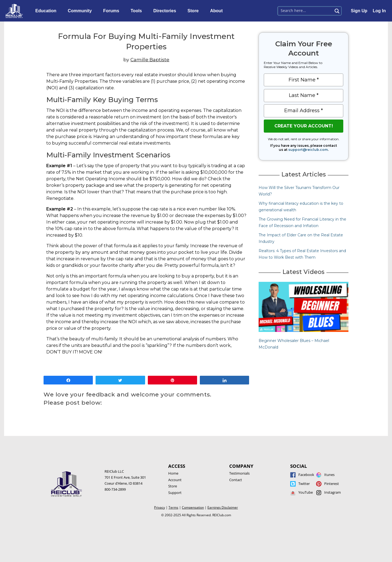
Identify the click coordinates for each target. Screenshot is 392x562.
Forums (113, 11)
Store (195, 11)
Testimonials (239, 473)
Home (173, 473)
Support (175, 493)
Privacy (160, 507)
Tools (138, 11)
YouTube (306, 492)
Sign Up (359, 11)
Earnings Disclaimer (223, 507)
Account (175, 480)
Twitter (304, 484)
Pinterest (332, 484)
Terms (173, 507)
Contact (236, 480)
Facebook (306, 475)
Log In (379, 11)
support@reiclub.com (308, 150)
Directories (166, 11)
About (218, 11)
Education (47, 11)
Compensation (193, 507)
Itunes (329, 475)
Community (81, 11)
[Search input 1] (305, 10)
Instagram (333, 492)
